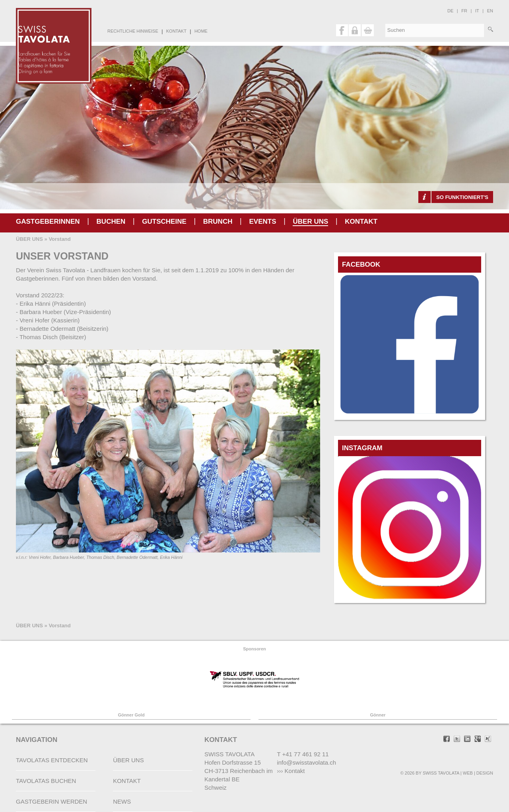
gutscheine (164, 222)
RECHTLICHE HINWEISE (133, 31)
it (477, 11)
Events (262, 222)
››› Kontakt (291, 771)
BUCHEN (111, 222)
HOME (201, 31)
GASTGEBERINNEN (48, 222)
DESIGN (485, 773)
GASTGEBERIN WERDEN (51, 801)
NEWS (122, 801)
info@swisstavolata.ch (306, 762)
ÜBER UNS (310, 222)
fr (464, 11)
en (490, 11)
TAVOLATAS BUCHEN (46, 781)
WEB (468, 773)
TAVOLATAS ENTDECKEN (52, 760)
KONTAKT (176, 31)
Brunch (218, 222)
